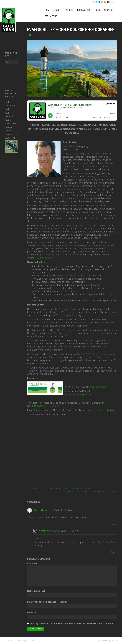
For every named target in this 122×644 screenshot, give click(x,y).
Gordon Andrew (47, 531)
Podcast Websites (31, 641)
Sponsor (109, 10)
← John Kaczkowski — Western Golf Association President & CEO (59, 488)
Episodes (69, 10)
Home (48, 10)
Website (32, 613)
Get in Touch (52, 16)
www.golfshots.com (98, 387)
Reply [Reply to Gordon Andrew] (113, 552)
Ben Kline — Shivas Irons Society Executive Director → (91, 492)
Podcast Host (84, 10)
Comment (32, 563)
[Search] (11, 62)
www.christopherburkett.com (102, 410)
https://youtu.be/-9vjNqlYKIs (46, 406)
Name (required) (36, 591)
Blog (98, 10)
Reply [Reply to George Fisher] (113, 524)
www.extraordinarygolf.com (78, 394)
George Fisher (40, 510)
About (58, 10)
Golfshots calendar (44, 258)
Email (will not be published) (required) (48, 602)
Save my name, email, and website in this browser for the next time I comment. (72, 623)
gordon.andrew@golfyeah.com (108, 641)
